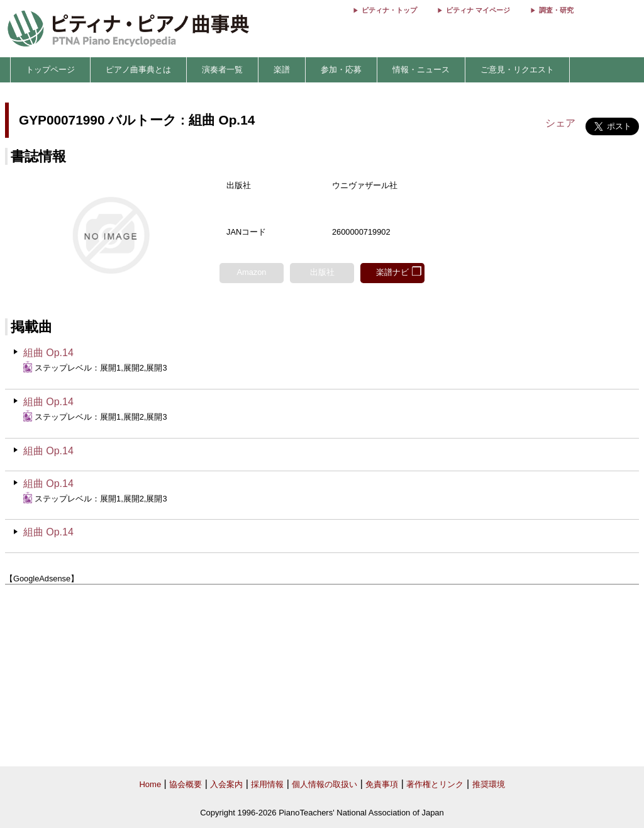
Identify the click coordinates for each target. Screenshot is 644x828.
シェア (560, 123)
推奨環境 (489, 784)
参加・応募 (341, 70)
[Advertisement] (322, 676)
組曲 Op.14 (48, 353)
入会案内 (226, 784)
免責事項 (382, 784)
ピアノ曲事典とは (138, 70)
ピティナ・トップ (389, 10)
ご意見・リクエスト (517, 70)
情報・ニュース (421, 70)
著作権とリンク (435, 784)
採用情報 (267, 784)
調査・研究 (556, 10)
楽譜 (282, 70)
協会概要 (186, 784)
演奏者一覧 (222, 70)
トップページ (50, 70)
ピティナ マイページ (478, 10)
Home (150, 784)
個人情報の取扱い (325, 784)
